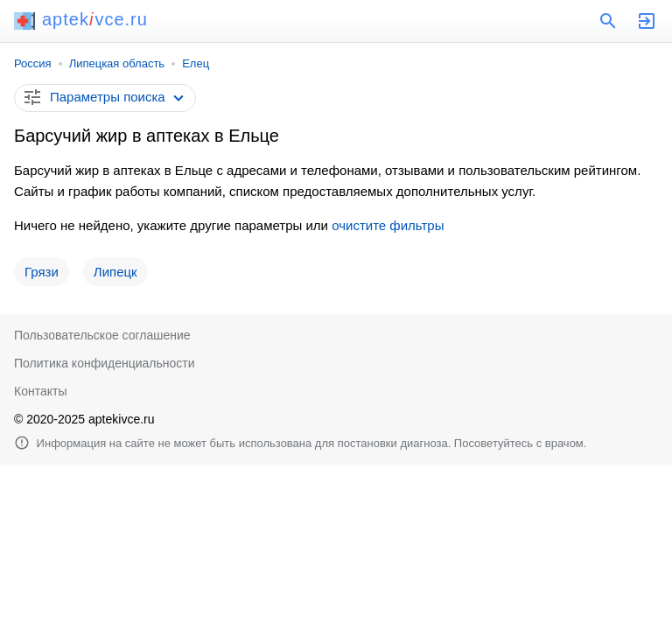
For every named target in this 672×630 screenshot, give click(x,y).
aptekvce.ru (81, 19)
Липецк (115, 272)
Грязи (42, 272)
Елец (196, 63)
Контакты (40, 391)
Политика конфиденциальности (105, 363)
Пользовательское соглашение (102, 335)
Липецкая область (117, 63)
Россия (33, 63)
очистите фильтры (388, 225)
